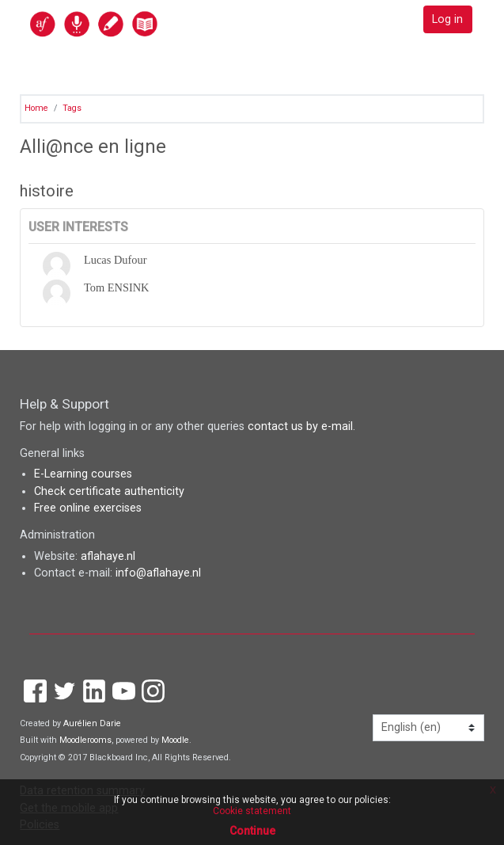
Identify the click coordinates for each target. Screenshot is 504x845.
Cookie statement (252, 811)
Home (36, 108)
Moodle (175, 740)
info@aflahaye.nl (158, 573)
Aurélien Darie (92, 723)
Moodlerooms (85, 740)
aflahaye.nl (108, 556)
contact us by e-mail (300, 426)
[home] (128, 23)
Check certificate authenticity (109, 491)
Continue (252, 831)
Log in (447, 19)
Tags (72, 108)
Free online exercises (88, 508)
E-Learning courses (83, 474)
